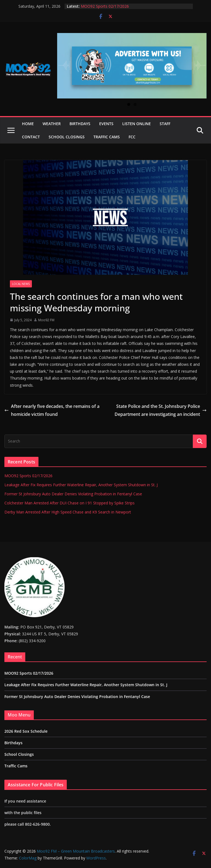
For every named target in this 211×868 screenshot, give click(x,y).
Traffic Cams (107, 137)
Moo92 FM (46, 320)
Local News (21, 284)
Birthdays (80, 124)
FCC (132, 137)
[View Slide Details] (132, 66)
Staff (165, 124)
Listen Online (137, 124)
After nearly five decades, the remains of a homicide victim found (52, 410)
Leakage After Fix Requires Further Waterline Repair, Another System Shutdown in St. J (81, 485)
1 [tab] (129, 104)
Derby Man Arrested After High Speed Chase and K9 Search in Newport (68, 512)
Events (106, 124)
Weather (52, 124)
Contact (31, 137)
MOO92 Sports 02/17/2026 (105, 6)
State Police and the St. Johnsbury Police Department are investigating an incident (161, 410)
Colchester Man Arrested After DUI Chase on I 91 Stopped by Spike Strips (70, 503)
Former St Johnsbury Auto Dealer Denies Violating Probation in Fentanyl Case (73, 494)
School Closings (67, 137)
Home (28, 124)
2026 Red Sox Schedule (26, 731)
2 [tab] (135, 104)
